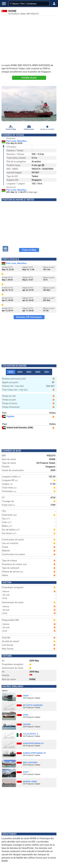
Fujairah (8, 416)
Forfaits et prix (29, 78)
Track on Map (29, 250)
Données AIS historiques (29, 317)
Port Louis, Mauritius (16, 141)
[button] (54, 4)
